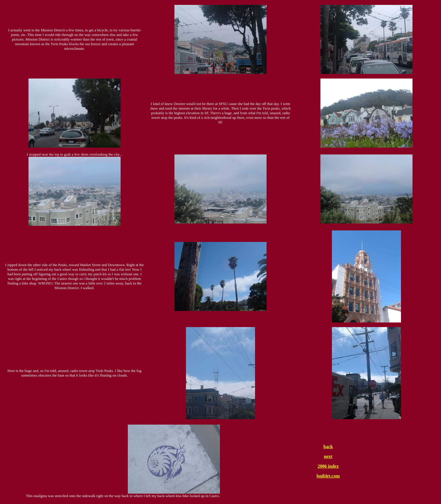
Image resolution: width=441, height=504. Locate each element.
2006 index (328, 466)
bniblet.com (328, 476)
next (328, 456)
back (328, 447)
